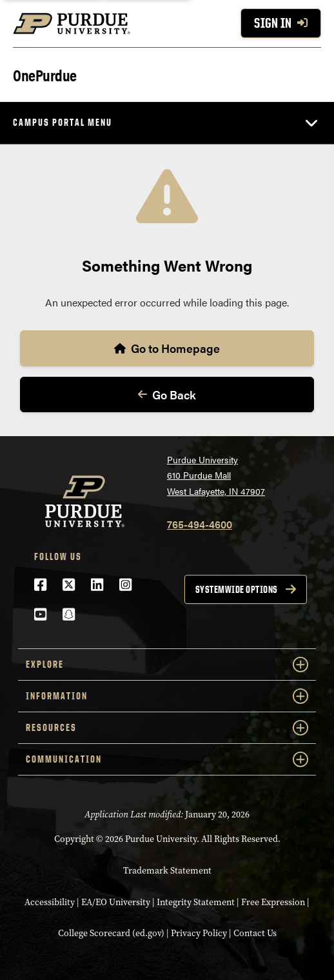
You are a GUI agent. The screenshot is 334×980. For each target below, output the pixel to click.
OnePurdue (45, 75)
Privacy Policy (199, 933)
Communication (167, 759)
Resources (167, 728)
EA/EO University (116, 902)
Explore (167, 665)
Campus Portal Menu (63, 122)
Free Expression (273, 902)
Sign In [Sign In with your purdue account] (281, 23)
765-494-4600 (200, 524)
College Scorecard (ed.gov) (111, 933)
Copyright (74, 839)
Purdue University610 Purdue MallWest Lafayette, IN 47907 (216, 475)
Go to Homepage (167, 348)
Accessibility (50, 902)
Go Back (167, 395)
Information (167, 696)
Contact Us (255, 933)
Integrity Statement (196, 902)
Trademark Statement (167, 870)
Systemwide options (237, 589)
